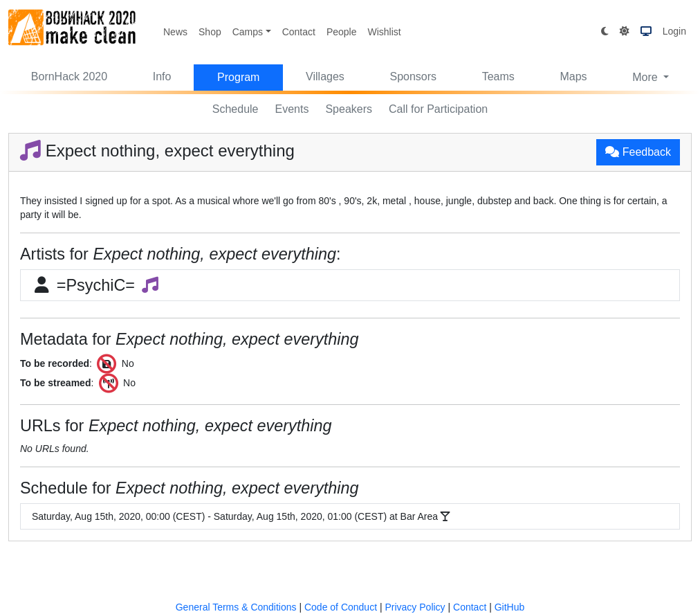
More (646, 77)
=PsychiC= (96, 285)
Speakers (349, 109)
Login (674, 31)
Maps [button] (573, 76)
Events (292, 109)
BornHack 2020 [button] (69, 76)
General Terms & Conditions (236, 607)
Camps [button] (248, 32)
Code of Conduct (341, 607)
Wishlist (384, 32)
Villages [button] (325, 76)
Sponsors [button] (413, 76)
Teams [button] (498, 76)
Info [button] (162, 76)
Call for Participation (438, 109)
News (175, 32)
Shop (210, 32)
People (342, 32)
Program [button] (238, 77)
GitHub (510, 607)
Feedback (638, 152)
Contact (299, 32)
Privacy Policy (415, 607)
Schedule (236, 109)
